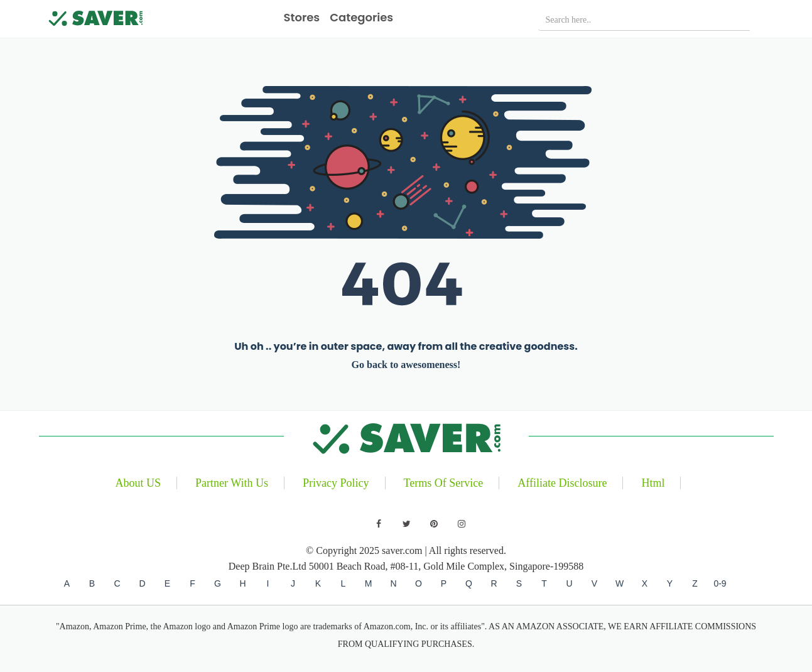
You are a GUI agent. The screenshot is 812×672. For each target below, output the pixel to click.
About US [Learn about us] (138, 483)
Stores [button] (302, 17)
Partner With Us (232, 483)
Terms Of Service (444, 483)
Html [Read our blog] (653, 483)
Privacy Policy (336, 483)
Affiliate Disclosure (562, 483)
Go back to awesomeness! (406, 365)
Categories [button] (361, 17)
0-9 (720, 583)
